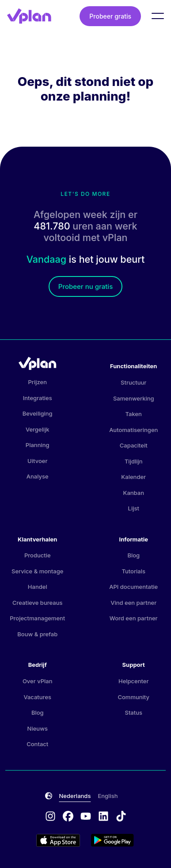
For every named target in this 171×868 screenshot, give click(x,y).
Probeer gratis (110, 16)
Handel (38, 587)
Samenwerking (134, 398)
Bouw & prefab (37, 634)
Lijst (134, 508)
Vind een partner (133, 603)
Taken (134, 414)
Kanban (133, 493)
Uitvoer (37, 461)
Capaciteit (134, 445)
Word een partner (134, 618)
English (108, 796)
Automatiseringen (133, 430)
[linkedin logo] (107, 817)
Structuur (133, 382)
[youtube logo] (89, 817)
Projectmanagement (37, 618)
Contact (37, 744)
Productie (38, 555)
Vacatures (37, 697)
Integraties (38, 398)
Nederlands (75, 796)
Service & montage (37, 571)
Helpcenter (134, 681)
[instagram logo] (54, 817)
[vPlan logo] (29, 16)
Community (133, 697)
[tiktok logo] (121, 817)
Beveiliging (38, 413)
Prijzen (37, 382)
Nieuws (38, 728)
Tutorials (133, 571)
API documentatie (133, 587)
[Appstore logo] (64, 841)
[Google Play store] (113, 841)
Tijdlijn (134, 461)
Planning (38, 445)
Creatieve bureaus (37, 603)
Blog (133, 555)
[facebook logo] (72, 817)
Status (133, 712)
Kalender (133, 477)
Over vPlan (38, 681)
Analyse (38, 476)
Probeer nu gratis (85, 286)
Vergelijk (38, 429)
